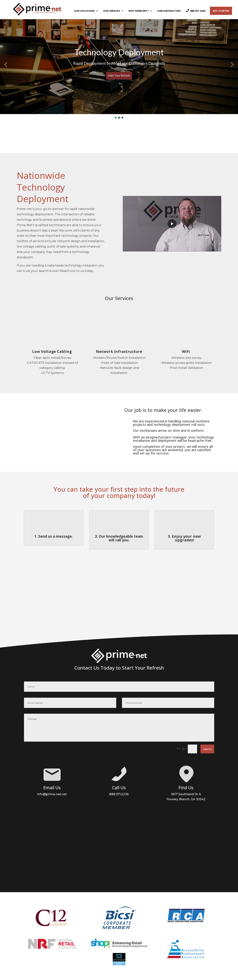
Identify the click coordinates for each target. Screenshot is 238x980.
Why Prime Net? (139, 11)
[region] (119, 67)
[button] (6, 65)
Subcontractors (169, 11)
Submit (207, 749)
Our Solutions (84, 11)
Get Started (221, 11)
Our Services (112, 11)
